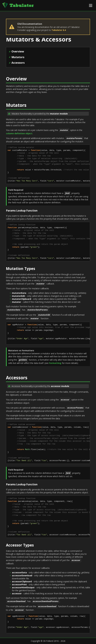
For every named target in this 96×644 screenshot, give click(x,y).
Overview (18, 51)
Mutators (18, 57)
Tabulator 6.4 (59, 30)
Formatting (55, 363)
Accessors (18, 63)
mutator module (59, 114)
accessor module (60, 386)
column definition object (19, 133)
